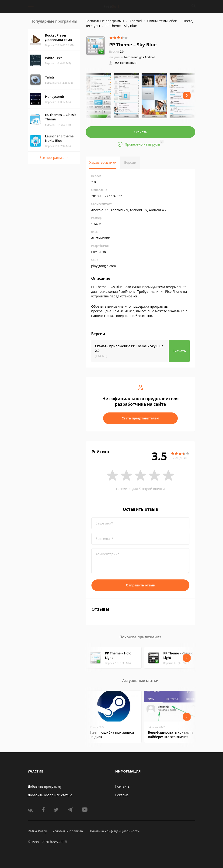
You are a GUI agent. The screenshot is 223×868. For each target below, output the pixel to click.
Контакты (123, 786)
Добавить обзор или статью (50, 795)
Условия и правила (68, 831)
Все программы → (54, 158)
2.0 (116, 52)
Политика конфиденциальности (114, 831)
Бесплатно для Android (140, 57)
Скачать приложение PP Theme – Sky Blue (129, 348)
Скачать (140, 132)
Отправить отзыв (140, 585)
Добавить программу (45, 786)
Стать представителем (141, 418)
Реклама (122, 795)
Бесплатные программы (105, 21)
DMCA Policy (37, 831)
